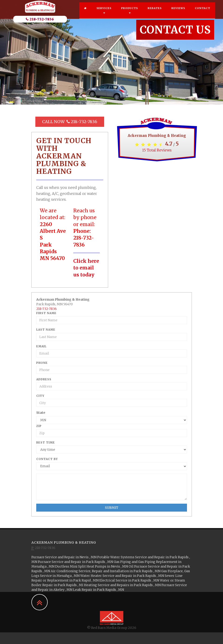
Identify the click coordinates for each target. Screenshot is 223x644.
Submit (112, 508)
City (40, 396)
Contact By (47, 459)
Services (104, 15)
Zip (39, 426)
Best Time (46, 442)
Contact (203, 13)
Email (41, 346)
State (41, 413)
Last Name (46, 330)
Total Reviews (157, 150)
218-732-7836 (40, 24)
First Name (46, 313)
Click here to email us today (86, 268)
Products (130, 15)
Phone (42, 363)
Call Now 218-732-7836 (70, 122)
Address (44, 379)
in (64, 557)
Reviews (178, 13)
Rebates (155, 13)
